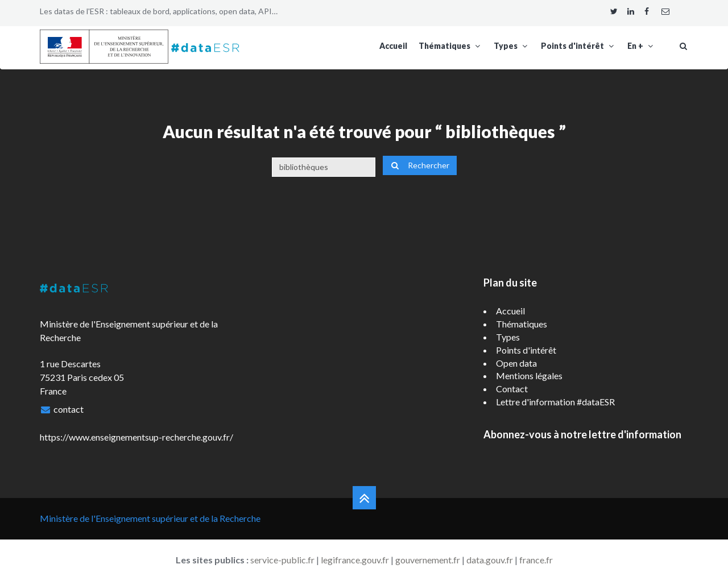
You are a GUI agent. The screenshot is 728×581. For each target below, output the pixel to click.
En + (641, 46)
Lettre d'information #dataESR (555, 402)
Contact (512, 389)
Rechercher (420, 165)
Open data (516, 363)
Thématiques (450, 46)
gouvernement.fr (428, 560)
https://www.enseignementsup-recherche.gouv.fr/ (136, 437)
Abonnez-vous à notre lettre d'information (582, 434)
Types (512, 46)
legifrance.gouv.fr (355, 560)
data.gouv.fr (490, 560)
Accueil (393, 46)
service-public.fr (282, 560)
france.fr (536, 560)
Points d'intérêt (578, 46)
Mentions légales (529, 375)
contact (69, 409)
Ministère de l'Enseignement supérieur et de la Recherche (150, 518)
